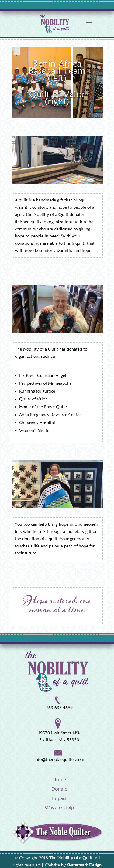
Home (59, 780)
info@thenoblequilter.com (59, 759)
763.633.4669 (59, 708)
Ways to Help (59, 807)
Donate (59, 789)
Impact (59, 798)
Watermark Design (84, 865)
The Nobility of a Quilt (71, 858)
